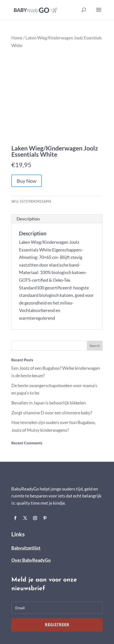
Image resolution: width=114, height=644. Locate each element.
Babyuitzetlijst (26, 548)
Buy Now (27, 181)
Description (28, 219)
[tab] (57, 219)
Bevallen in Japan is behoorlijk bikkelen (49, 403)
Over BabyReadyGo (31, 560)
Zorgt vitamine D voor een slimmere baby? (52, 413)
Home (17, 38)
